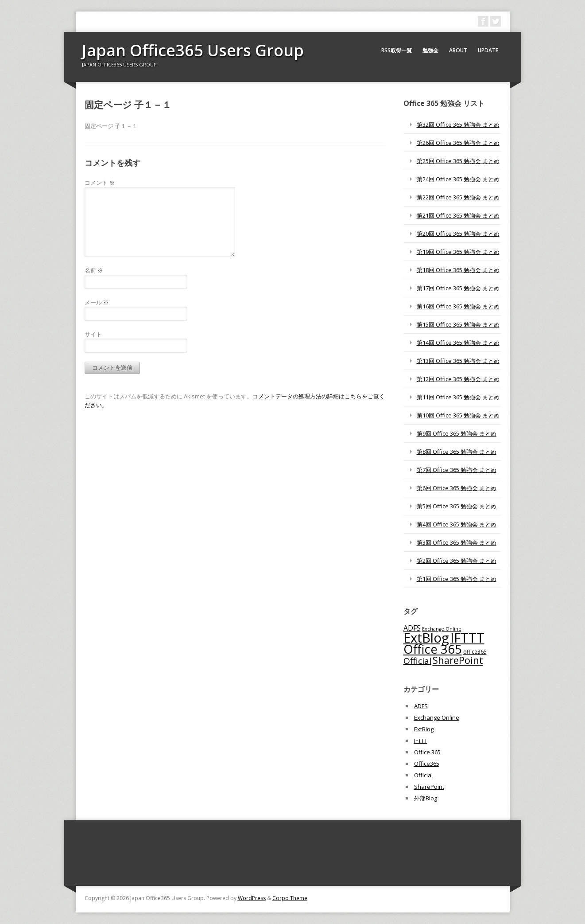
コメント (100, 183)
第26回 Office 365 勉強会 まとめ (458, 143)
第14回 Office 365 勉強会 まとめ (458, 343)
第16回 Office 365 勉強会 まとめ (458, 306)
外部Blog (426, 798)
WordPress (252, 898)
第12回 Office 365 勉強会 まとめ (458, 379)
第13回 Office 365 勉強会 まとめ (458, 361)
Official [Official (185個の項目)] (417, 661)
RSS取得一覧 (397, 50)
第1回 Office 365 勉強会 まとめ (457, 579)
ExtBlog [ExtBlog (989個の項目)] (426, 638)
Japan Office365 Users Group (193, 50)
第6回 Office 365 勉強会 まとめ (457, 488)
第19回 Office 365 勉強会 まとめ (458, 252)
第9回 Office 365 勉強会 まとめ (457, 433)
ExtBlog (424, 729)
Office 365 (427, 752)
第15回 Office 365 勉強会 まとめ (458, 324)
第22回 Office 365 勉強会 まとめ (458, 197)
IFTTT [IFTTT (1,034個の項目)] (467, 638)
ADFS (421, 706)
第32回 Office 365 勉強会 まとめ (458, 125)
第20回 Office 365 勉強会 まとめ (458, 234)
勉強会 (430, 50)
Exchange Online (437, 717)
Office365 (427, 764)
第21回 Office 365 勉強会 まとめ (458, 215)
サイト (93, 334)
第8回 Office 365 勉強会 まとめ (457, 452)
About (458, 50)
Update (488, 50)
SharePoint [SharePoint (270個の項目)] (458, 660)
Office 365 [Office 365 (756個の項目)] (433, 649)
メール (97, 302)
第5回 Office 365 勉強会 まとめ (457, 506)
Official (423, 775)
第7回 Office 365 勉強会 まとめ (457, 470)
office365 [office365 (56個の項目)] (475, 651)
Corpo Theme (290, 898)
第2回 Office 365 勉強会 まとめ (457, 561)
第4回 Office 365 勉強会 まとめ (457, 524)
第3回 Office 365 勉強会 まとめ (457, 542)
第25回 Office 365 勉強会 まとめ (458, 161)
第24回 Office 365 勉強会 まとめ (458, 179)
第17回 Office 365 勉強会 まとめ (458, 288)
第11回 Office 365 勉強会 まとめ (458, 397)
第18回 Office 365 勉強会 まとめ (458, 270)
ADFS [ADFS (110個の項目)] (412, 628)
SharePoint (429, 787)
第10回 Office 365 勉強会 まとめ (458, 415)
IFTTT (421, 741)
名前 (94, 270)
